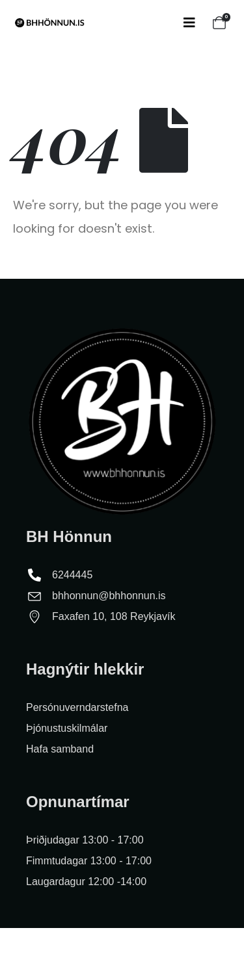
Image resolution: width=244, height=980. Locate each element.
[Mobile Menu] (189, 23)
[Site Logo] (49, 23)
